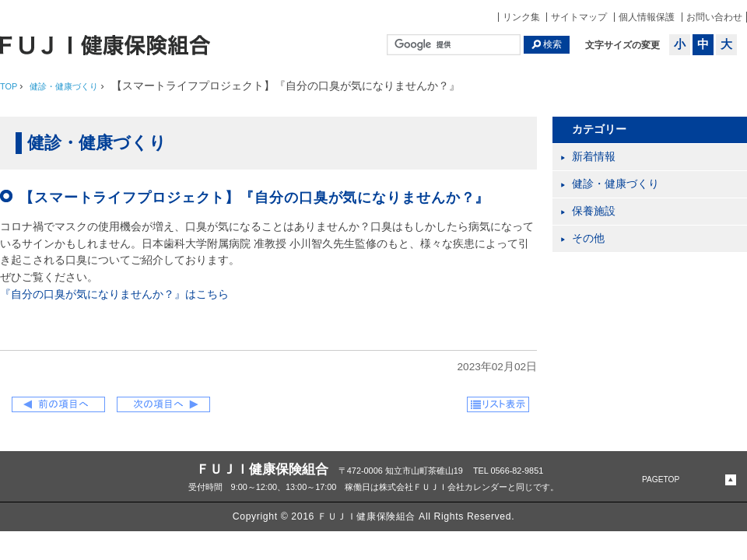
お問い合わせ (714, 17)
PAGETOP (661, 479)
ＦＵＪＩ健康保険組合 (262, 469)
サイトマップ (579, 17)
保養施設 (594, 211)
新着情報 (594, 157)
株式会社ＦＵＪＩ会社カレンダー (443, 487)
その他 (588, 238)
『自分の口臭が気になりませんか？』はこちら (114, 294)
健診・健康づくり (615, 184)
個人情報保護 (647, 17)
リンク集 (521, 17)
